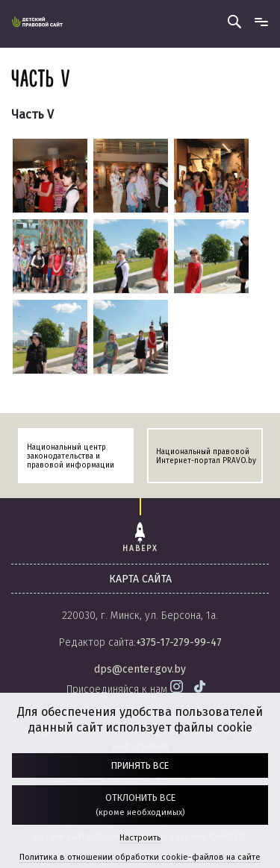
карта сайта (140, 579)
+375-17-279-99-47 (179, 642)
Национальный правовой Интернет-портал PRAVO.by (206, 456)
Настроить (140, 838)
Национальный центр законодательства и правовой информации (71, 456)
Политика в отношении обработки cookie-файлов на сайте (140, 857)
